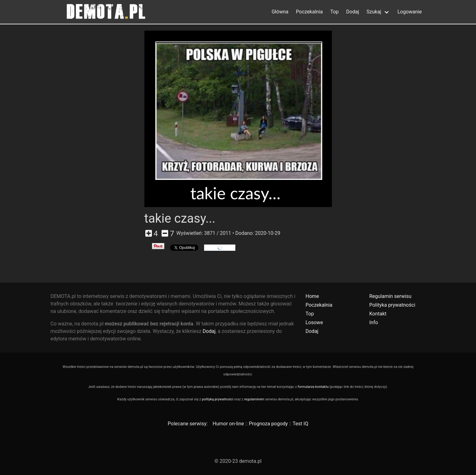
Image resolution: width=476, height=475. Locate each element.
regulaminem (254, 399)
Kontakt (378, 314)
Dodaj (353, 12)
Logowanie (410, 12)
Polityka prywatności (392, 305)
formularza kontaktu (313, 387)
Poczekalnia (309, 12)
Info (373, 322)
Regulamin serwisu (390, 296)
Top (335, 12)
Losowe (314, 322)
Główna (280, 12)
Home (312, 296)
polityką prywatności (218, 399)
